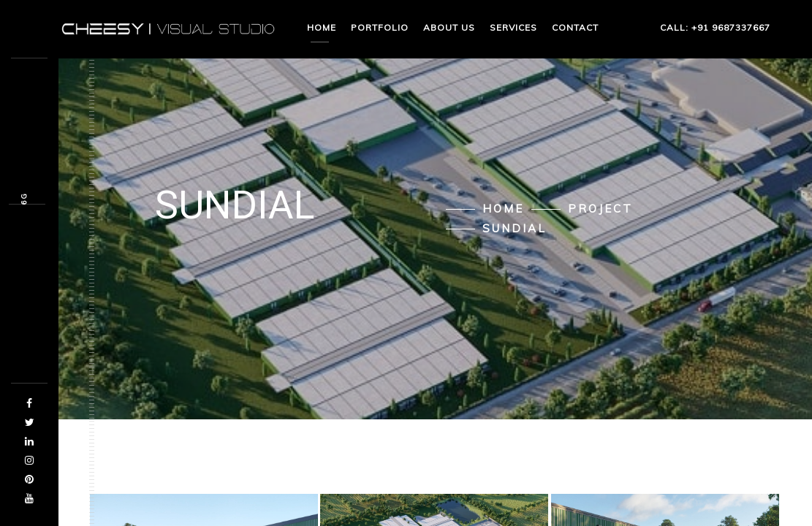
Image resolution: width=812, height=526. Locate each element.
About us (449, 27)
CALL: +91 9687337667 (692, 27)
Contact (575, 27)
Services (513, 27)
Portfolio (380, 27)
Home (322, 27)
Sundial (515, 229)
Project (600, 209)
